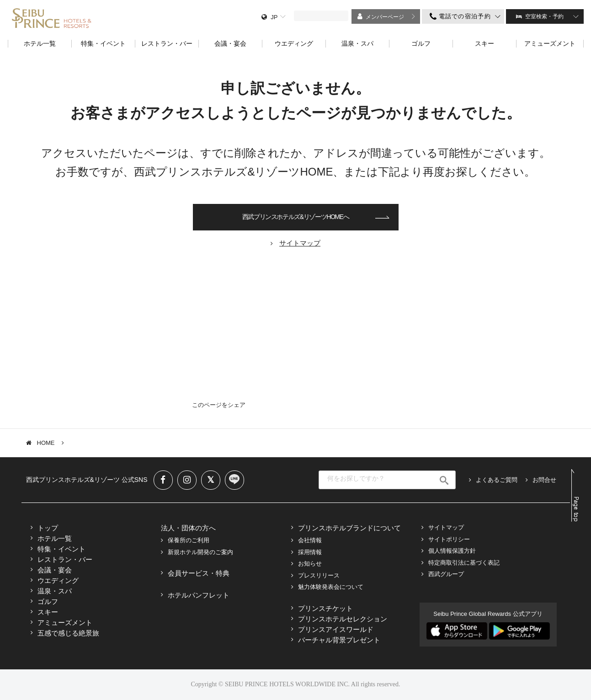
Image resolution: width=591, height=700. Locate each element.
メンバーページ (385, 17)
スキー (48, 612)
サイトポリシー (449, 539)
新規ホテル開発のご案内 (200, 552)
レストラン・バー (65, 559)
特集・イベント (61, 549)
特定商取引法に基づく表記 (464, 563)
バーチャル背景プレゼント (339, 640)
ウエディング (58, 580)
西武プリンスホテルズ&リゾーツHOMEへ (295, 217)
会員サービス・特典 (199, 573)
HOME (46, 443)
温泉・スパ (55, 591)
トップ (48, 528)
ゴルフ (48, 601)
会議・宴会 (55, 570)
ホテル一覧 (55, 538)
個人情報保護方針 (452, 551)
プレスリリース (319, 575)
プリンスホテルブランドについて (349, 528)
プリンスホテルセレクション (343, 619)
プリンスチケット (325, 608)
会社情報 (310, 540)
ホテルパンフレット (199, 595)
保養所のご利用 (189, 540)
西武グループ (446, 574)
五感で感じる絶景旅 (68, 633)
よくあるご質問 (497, 480)
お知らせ (310, 564)
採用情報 (310, 552)
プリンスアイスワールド (336, 629)
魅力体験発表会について (331, 587)
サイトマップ (446, 527)
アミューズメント (65, 623)
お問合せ (544, 480)
